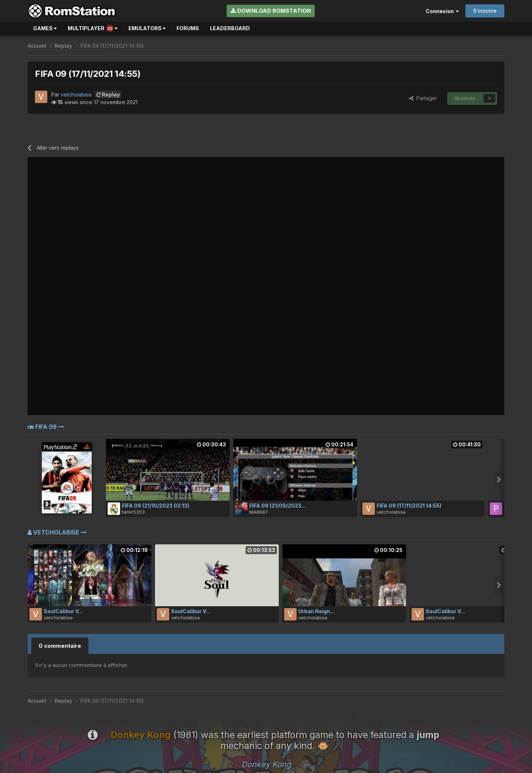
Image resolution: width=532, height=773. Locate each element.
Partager (423, 98)
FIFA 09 (46, 427)
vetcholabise (76, 94)
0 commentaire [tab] (60, 646)
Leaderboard (230, 28)
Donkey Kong (266, 764)
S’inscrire (485, 11)
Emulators (147, 28)
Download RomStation (271, 11)
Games (45, 28)
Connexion (442, 11)
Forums (188, 28)
